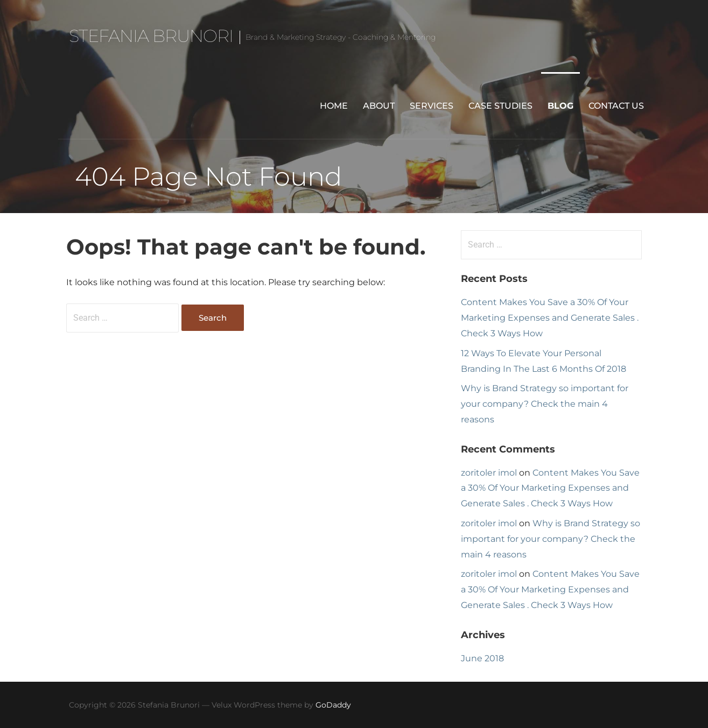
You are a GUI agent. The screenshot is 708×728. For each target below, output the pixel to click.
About (379, 106)
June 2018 (482, 658)
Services (432, 106)
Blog (560, 106)
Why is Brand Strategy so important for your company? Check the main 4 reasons (545, 404)
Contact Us (616, 106)
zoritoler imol (489, 473)
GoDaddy (333, 705)
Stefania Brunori (151, 36)
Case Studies (500, 106)
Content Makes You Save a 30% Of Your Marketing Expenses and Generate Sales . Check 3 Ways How (550, 318)
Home (334, 106)
